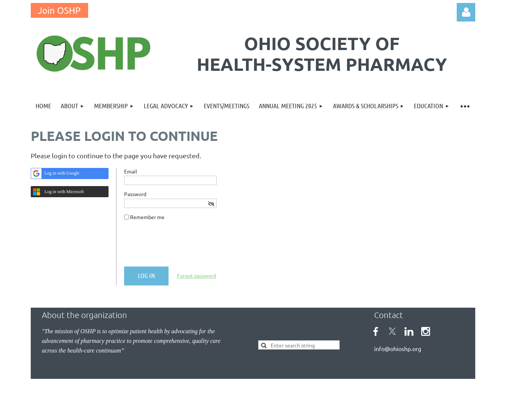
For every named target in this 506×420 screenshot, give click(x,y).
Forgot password (197, 275)
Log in (466, 12)
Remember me (147, 217)
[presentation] (180, 247)
